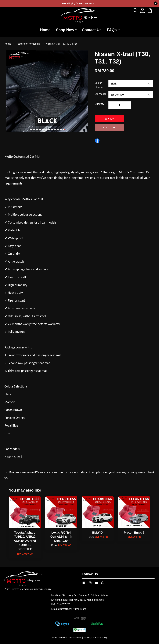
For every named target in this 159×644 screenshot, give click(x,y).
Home (45, 30)
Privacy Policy (75, 638)
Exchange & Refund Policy (95, 638)
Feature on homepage (28, 44)
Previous (8, 92)
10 (58, 130)
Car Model (100, 94)
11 (61, 130)
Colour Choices (99, 85)
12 (64, 130)
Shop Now (66, 30)
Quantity (99, 104)
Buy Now (110, 119)
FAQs (113, 30)
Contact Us (92, 30)
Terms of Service (59, 638)
